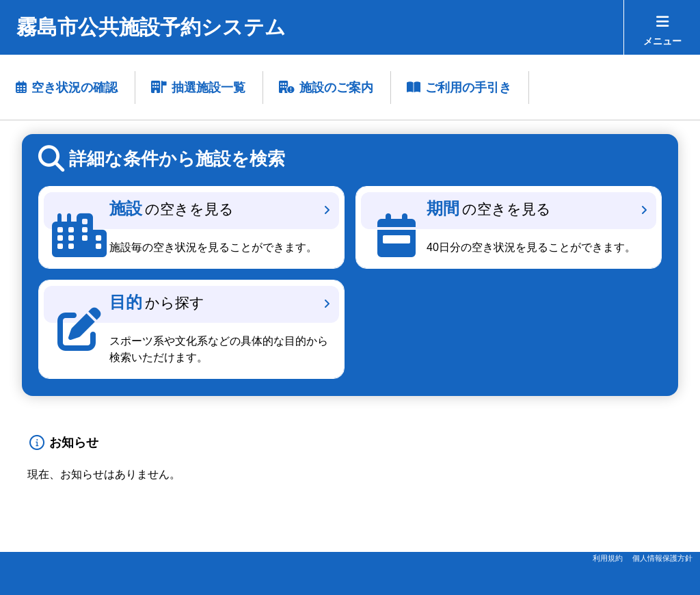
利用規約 (608, 558)
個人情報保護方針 (662, 558)
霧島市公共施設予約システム (151, 27)
